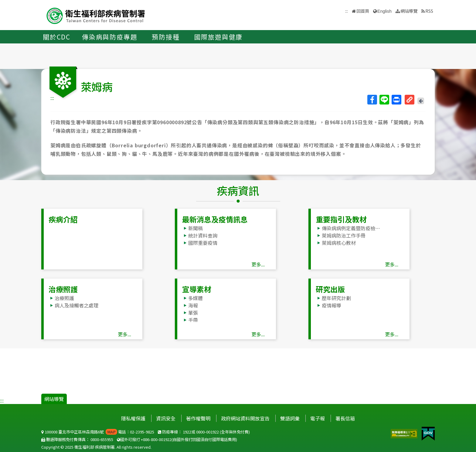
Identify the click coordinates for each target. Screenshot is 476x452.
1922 (187, 432)
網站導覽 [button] (409, 11)
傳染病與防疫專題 (110, 37)
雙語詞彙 (290, 418)
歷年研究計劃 (336, 298)
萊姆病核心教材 (339, 243)
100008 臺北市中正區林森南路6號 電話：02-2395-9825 (98, 432)
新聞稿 (195, 228)
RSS (429, 11)
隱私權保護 (133, 418)
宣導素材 (197, 289)
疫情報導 (331, 305)
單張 (193, 313)
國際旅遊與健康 (219, 37)
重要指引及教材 (341, 219)
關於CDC (57, 37)
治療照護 (63, 289)
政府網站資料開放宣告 (245, 418)
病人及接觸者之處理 (76, 305)
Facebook (372, 100)
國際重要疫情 (203, 243)
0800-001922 (207, 432)
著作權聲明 (198, 418)
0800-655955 (102, 439)
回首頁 (363, 11)
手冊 (193, 320)
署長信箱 (345, 418)
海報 (193, 305)
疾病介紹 (63, 219)
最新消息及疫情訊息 (215, 219)
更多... (258, 264)
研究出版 (330, 289)
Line (384, 100)
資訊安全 (166, 418)
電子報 (318, 418)
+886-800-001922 (156, 439)
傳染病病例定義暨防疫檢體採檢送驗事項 (353, 228)
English (384, 11)
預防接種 (166, 37)
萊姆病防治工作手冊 (344, 235)
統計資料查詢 (203, 235)
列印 (396, 100)
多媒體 (195, 298)
